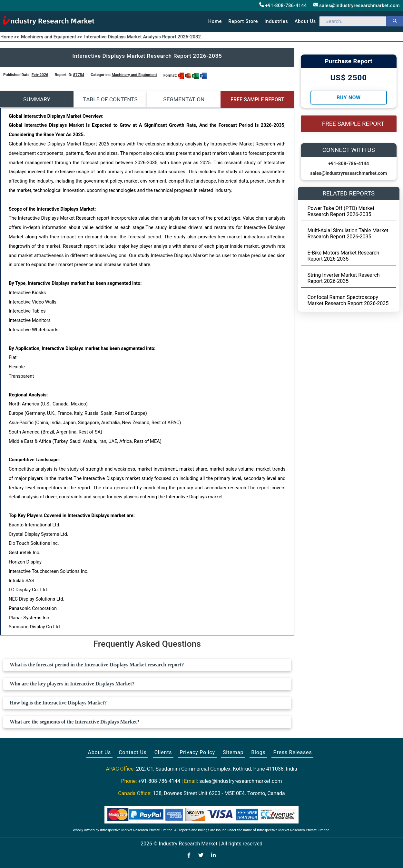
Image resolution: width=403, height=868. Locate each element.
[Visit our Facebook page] (189, 856)
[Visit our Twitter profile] (201, 856)
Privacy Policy (197, 752)
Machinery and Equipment (134, 75)
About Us (100, 752)
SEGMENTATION (184, 99)
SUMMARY (37, 99)
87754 (79, 75)
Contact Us (133, 752)
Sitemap (233, 752)
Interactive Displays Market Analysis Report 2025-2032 (143, 37)
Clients (163, 752)
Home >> (10, 37)
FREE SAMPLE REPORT (257, 100)
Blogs (258, 752)
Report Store (243, 21)
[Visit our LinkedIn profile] (213, 856)
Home (215, 21)
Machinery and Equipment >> (52, 37)
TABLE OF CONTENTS (110, 99)
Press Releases (292, 752)
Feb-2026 (40, 75)
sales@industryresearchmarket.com (357, 5)
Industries (276, 21)
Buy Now (349, 98)
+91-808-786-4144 (283, 5)
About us (305, 21)
